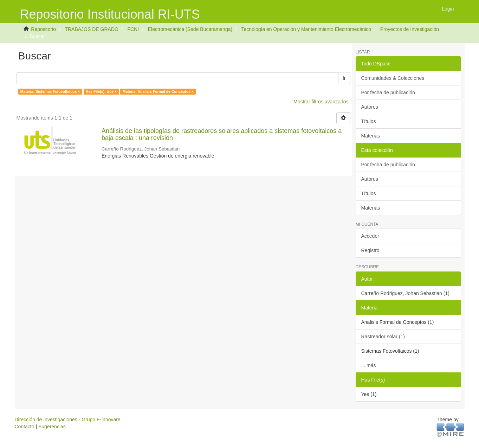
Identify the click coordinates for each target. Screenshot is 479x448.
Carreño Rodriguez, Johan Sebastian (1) (405, 293)
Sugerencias (52, 427)
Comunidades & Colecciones (393, 78)
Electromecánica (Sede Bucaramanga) (190, 29)
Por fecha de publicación (388, 92)
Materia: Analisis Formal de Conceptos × (158, 91)
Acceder (370, 236)
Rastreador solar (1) (383, 337)
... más (369, 365)
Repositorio (43, 29)
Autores (370, 107)
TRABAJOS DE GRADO (91, 29)
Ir (344, 78)
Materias (371, 136)
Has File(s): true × (101, 91)
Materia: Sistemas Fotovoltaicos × (50, 91)
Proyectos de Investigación (410, 29)
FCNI (133, 29)
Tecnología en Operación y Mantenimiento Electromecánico (306, 29)
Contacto (25, 427)
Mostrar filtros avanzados (321, 102)
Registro (370, 250)
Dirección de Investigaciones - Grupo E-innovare (68, 420)
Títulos (369, 121)
